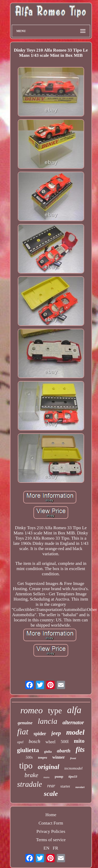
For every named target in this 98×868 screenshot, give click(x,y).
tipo (26, 766)
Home (51, 815)
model (75, 732)
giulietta (28, 750)
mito (79, 741)
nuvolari (80, 787)
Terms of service (51, 840)
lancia (47, 721)
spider (40, 734)
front (73, 758)
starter (65, 786)
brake (31, 775)
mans (46, 777)
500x (29, 757)
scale (51, 794)
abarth (64, 751)
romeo (32, 710)
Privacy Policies (51, 831)
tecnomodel (74, 768)
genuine (25, 723)
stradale (30, 784)
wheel (50, 742)
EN (46, 848)
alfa (74, 710)
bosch (34, 741)
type (55, 711)
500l (65, 742)
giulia (48, 752)
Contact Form (51, 823)
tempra (42, 758)
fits (80, 750)
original (49, 767)
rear (51, 786)
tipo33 (73, 776)
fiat (23, 732)
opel (20, 742)
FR (56, 848)
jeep (56, 733)
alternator (73, 722)
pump (59, 776)
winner (59, 757)
